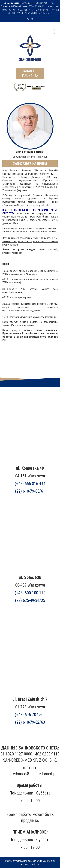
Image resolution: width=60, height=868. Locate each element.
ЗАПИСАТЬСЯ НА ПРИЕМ (30, 164)
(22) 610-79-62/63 (30, 722)
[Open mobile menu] (55, 31)
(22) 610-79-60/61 (30, 491)
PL (28, 19)
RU (32, 19)
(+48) (30, 715)
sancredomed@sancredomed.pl (30, 774)
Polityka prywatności (15, 861)
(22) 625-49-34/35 (30, 600)
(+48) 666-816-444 (30, 484)
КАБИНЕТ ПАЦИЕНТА (30, 73)
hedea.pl (35, 864)
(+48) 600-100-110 (30, 593)
